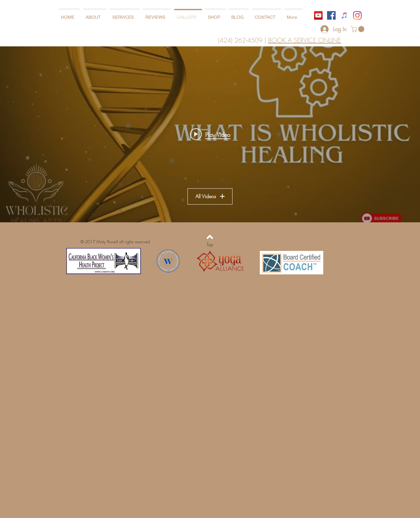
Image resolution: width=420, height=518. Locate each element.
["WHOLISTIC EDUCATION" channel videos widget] (210, 134)
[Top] (210, 245)
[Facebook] (331, 15)
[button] (358, 29)
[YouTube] (318, 15)
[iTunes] (344, 15)
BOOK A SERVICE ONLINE (305, 40)
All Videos (210, 197)
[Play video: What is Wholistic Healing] (210, 134)
